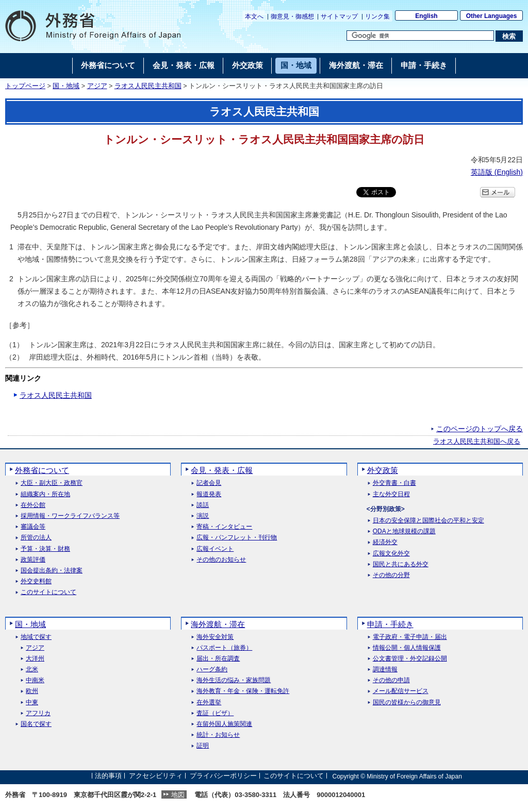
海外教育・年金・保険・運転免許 (243, 691)
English (426, 16)
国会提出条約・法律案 (52, 571)
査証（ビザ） (215, 713)
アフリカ (38, 713)
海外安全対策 (215, 637)
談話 (203, 505)
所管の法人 (36, 538)
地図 (178, 795)
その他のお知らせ (221, 560)
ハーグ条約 (212, 670)
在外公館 (33, 505)
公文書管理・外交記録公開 (410, 659)
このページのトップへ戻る (480, 429)
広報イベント (215, 549)
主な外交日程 (391, 494)
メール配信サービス (401, 691)
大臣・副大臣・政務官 (52, 483)
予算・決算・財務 (45, 549)
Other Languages (492, 16)
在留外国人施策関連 (224, 724)
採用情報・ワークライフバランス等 (70, 516)
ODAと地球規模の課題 (404, 531)
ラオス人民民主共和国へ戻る (477, 442)
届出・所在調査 (218, 659)
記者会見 (209, 483)
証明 (203, 746)
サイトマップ (339, 16)
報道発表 (209, 494)
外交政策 (383, 470)
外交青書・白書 (394, 483)
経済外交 (385, 542)
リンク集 (377, 16)
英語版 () (497, 172)
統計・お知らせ (218, 735)
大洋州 (35, 659)
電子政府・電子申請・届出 (410, 637)
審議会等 (33, 527)
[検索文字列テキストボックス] (420, 36)
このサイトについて (48, 592)
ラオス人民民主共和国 (148, 86)
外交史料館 (36, 581)
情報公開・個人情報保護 (407, 648)
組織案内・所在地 (45, 494)
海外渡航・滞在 (218, 624)
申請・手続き (390, 624)
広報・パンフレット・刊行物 (237, 538)
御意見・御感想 (292, 16)
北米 (32, 670)
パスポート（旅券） (224, 648)
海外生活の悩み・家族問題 (234, 680)
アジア (97, 86)
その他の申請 (391, 680)
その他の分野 (391, 575)
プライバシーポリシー (223, 776)
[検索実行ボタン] (509, 36)
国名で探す (36, 724)
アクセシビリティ (156, 776)
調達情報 (385, 670)
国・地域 (66, 86)
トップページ (25, 86)
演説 (203, 516)
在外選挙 (209, 703)
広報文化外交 (391, 554)
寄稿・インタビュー (224, 527)
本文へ (254, 16)
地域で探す (36, 637)
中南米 (35, 680)
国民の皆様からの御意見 (407, 703)
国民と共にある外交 (401, 564)
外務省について (42, 470)
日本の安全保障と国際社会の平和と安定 (428, 521)
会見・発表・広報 (222, 470)
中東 (32, 703)
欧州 (32, 691)
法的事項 (108, 776)
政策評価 (33, 560)
